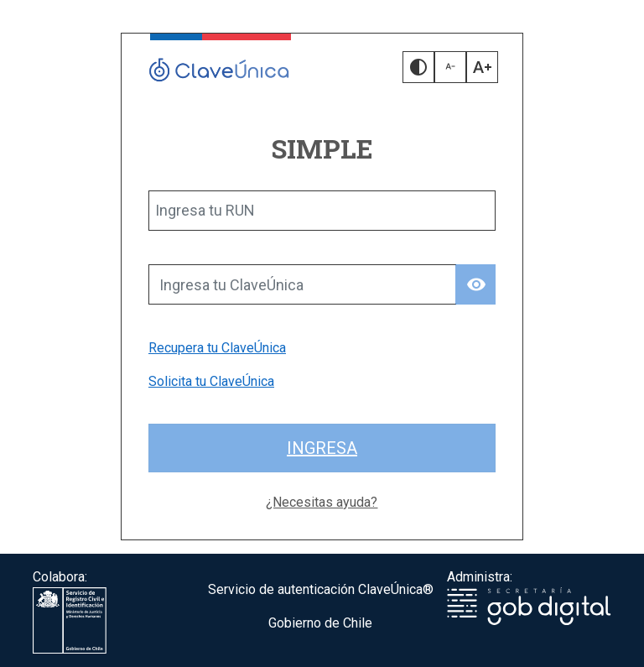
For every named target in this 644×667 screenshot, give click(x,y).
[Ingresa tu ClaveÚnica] (302, 284)
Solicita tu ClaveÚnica (211, 381)
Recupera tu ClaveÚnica (217, 348)
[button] (418, 67)
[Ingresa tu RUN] (322, 211)
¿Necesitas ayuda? (322, 502)
